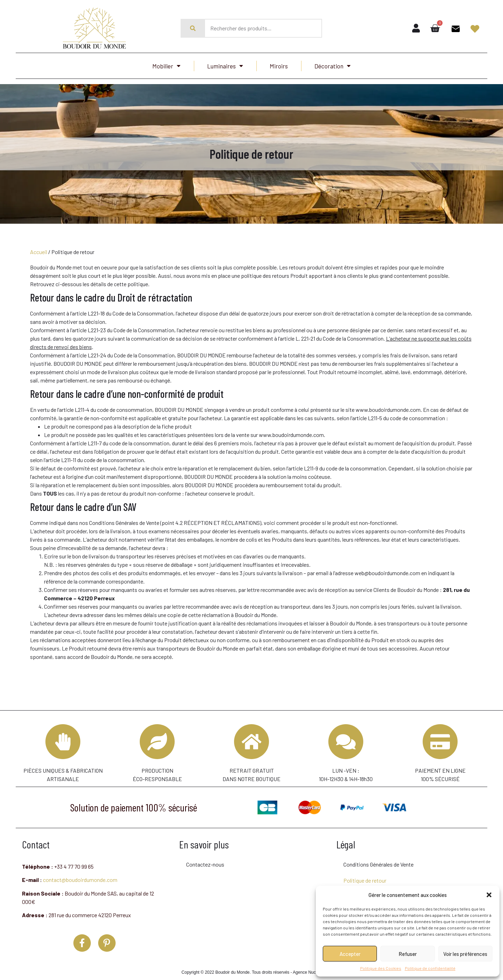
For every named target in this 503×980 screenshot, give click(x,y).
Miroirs (279, 66)
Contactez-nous (205, 860)
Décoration (333, 66)
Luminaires (225, 66)
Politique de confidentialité (430, 968)
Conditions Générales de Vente (378, 860)
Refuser (408, 954)
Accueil (39, 252)
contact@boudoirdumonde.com (80, 875)
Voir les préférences (465, 954)
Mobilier (166, 66)
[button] (489, 895)
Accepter (350, 954)
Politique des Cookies (381, 968)
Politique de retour (365, 876)
